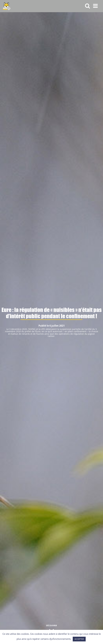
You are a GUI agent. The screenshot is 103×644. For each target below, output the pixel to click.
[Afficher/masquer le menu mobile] (96, 6)
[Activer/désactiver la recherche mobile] (88, 6)
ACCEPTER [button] (79, 639)
